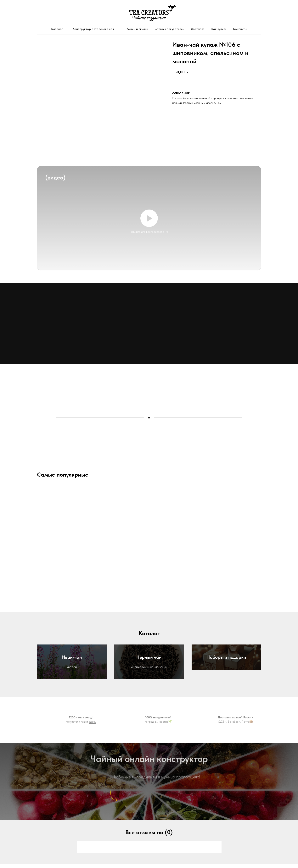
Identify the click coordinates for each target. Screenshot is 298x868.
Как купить (219, 29)
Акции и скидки (138, 29)
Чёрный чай (149, 657)
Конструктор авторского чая (93, 29)
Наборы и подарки (226, 657)
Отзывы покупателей (170, 29)
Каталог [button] (57, 29)
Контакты (240, 29)
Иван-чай (72, 657)
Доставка (198, 29)
